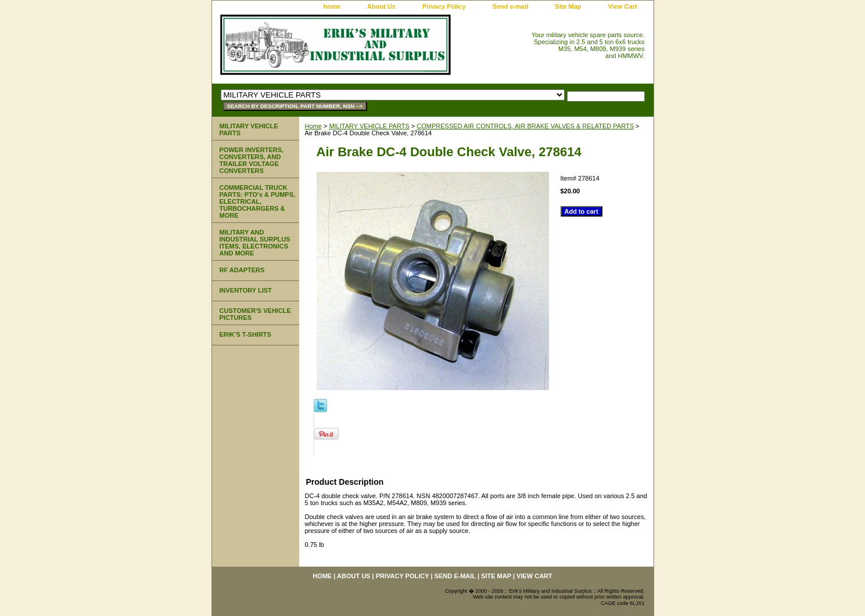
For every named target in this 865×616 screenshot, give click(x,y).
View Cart (623, 6)
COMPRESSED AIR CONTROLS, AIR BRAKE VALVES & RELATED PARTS (525, 126)
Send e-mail (511, 6)
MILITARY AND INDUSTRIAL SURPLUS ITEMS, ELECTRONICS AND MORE (255, 243)
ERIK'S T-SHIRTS (245, 334)
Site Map (568, 6)
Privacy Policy (444, 6)
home (332, 6)
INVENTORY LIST (246, 290)
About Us (381, 6)
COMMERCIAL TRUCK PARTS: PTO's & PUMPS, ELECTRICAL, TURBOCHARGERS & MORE (258, 201)
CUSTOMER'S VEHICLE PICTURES (255, 314)
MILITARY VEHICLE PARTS (369, 126)
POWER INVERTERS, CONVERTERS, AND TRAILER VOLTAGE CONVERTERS (252, 160)
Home (313, 126)
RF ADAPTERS (242, 270)
